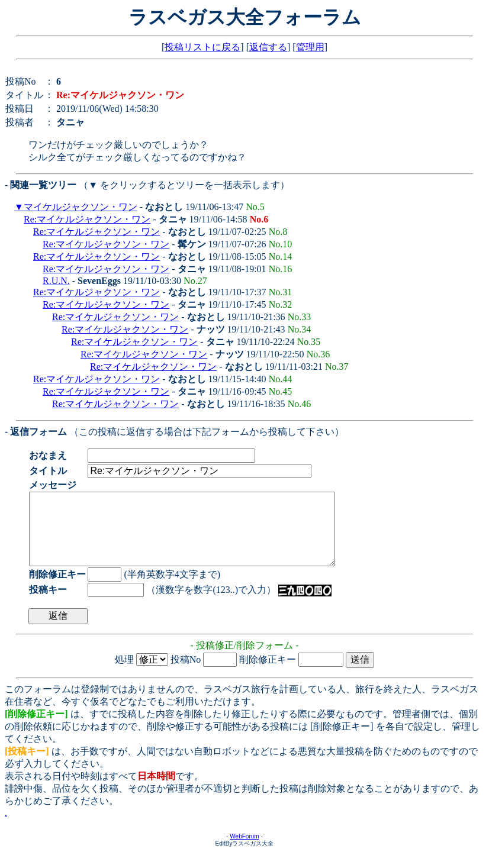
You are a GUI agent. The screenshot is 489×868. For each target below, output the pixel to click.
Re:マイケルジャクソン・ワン (87, 219)
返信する (268, 47)
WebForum (244, 851)
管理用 (310, 47)
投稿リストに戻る (202, 47)
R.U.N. (56, 281)
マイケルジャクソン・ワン (81, 207)
